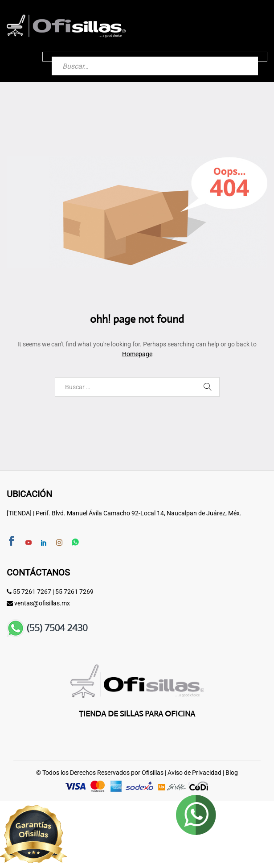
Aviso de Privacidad (194, 773)
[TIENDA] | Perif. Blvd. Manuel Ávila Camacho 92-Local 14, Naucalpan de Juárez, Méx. (124, 513)
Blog (232, 773)
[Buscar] (242, 57)
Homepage (137, 354)
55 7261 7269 (74, 592)
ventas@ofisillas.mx (42, 603)
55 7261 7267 (32, 592)
